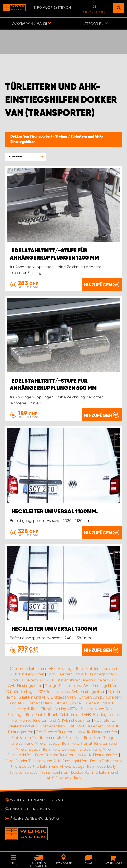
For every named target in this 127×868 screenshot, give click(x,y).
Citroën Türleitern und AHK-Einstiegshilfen (46, 669)
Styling (62, 137)
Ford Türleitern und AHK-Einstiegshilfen (81, 674)
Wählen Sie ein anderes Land (36, 800)
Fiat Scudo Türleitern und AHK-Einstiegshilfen (51, 738)
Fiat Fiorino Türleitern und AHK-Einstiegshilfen (51, 720)
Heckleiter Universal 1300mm (54, 629)
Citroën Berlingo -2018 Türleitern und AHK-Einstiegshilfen (56, 692)
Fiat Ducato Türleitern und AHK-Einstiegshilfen (76, 732)
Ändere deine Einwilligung (35, 818)
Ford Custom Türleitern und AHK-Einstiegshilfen (77, 755)
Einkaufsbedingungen (30, 809)
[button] (26, 157)
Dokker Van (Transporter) (31, 137)
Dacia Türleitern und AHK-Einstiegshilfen (45, 680)
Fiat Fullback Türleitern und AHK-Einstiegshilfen (77, 715)
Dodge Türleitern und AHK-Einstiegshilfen (81, 686)
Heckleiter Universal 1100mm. (55, 512)
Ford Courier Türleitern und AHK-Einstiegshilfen (46, 761)
